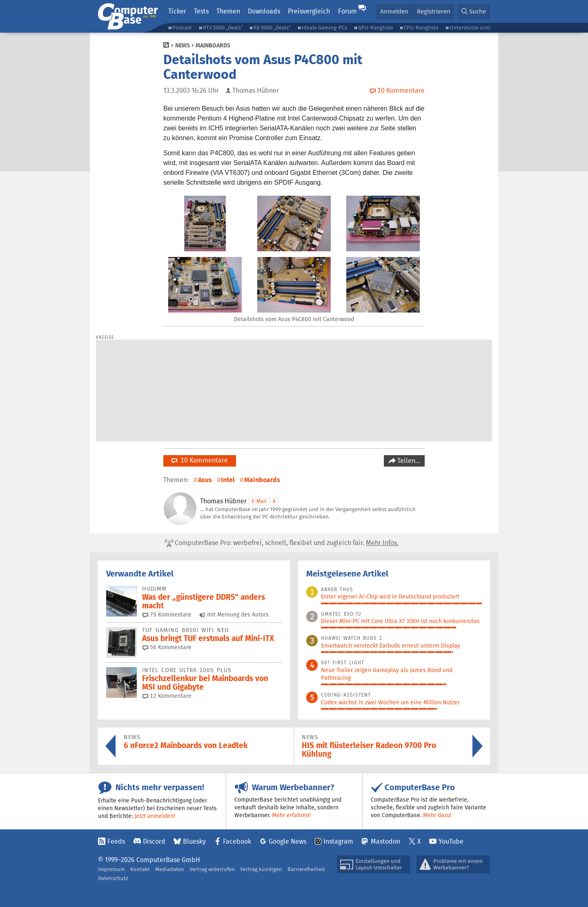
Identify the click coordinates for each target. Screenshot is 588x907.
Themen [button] (228, 11)
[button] (474, 12)
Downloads (264, 11)
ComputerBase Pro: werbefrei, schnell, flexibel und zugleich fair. (282, 543)
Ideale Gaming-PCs (324, 28)
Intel (228, 480)
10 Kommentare (200, 460)
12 (167, 696)
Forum (347, 11)
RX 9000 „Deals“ (272, 28)
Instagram (338, 841)
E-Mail (259, 501)
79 (167, 614)
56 (167, 647)
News (183, 45)
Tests (201, 11)
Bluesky (194, 841)
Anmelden (394, 11)
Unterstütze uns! (470, 28)
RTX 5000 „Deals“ (223, 28)
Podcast (182, 28)
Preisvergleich (309, 11)
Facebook (237, 841)
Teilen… (408, 461)
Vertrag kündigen (261, 869)
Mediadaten (170, 869)
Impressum (111, 869)
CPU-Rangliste (421, 28)
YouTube (451, 841)
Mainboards (213, 45)
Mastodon (385, 841)
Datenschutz (113, 878)
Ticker (177, 11)
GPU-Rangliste (376, 28)
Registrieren (434, 11)
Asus (205, 480)
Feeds (116, 841)
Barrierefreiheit (306, 869)
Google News (287, 841)
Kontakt (140, 869)
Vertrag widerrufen (212, 869)
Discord (154, 841)
